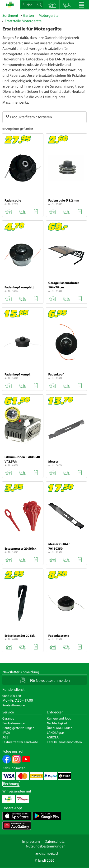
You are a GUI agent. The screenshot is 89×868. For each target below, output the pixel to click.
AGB (5, 737)
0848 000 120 (12, 696)
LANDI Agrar (56, 733)
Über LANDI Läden (60, 728)
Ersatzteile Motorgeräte (23, 21)
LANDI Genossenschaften (64, 742)
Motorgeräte (49, 16)
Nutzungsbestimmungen (46, 846)
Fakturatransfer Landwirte (20, 742)
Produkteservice (14, 723)
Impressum (31, 842)
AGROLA (53, 737)
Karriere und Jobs (59, 718)
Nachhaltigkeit (57, 723)
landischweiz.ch (47, 853)
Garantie (8, 718)
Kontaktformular (14, 705)
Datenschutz (55, 842)
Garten (28, 16)
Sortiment (10, 16)
